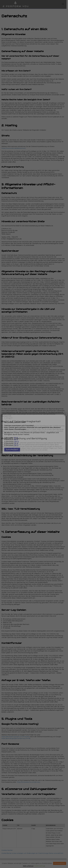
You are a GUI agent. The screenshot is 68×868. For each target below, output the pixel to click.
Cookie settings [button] (40, 866)
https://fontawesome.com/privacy (28, 771)
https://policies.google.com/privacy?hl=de (16, 728)
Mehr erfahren (28, 866)
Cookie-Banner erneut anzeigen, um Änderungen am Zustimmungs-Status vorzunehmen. (32, 840)
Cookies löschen (7, 837)
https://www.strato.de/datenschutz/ (14, 146)
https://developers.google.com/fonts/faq (15, 726)
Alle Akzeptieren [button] (60, 863)
